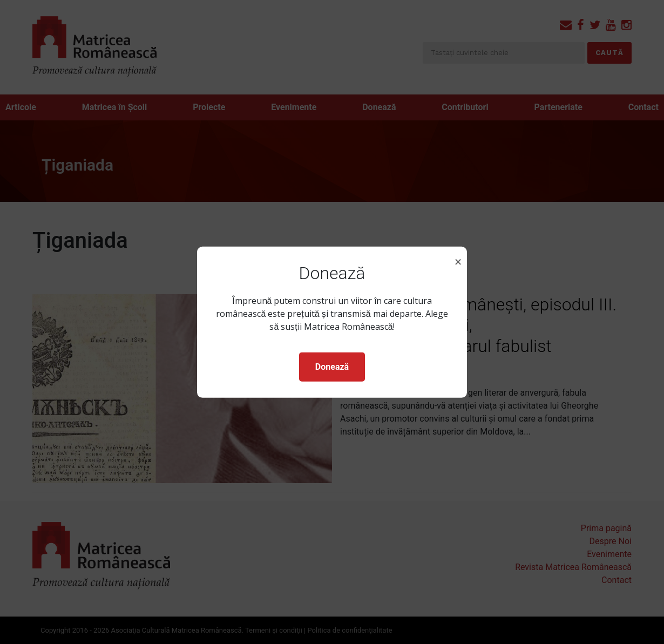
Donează (332, 367)
